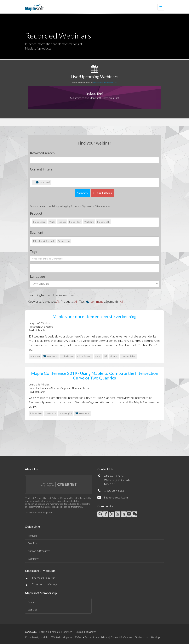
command (97, 301)
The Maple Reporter (43, 578)
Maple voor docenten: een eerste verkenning (94, 316)
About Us (31, 469)
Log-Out (32, 610)
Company (33, 559)
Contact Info (106, 469)
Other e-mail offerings (45, 584)
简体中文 (91, 632)
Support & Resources (39, 551)
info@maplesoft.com (116, 497)
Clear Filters (103, 193)
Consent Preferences (122, 637)
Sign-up (32, 602)
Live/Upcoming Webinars (94, 77)
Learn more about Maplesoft (39, 513)
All (58, 301)
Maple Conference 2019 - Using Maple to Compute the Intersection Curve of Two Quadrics (95, 376)
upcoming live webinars (105, 83)
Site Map (155, 637)
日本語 (79, 632)
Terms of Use (92, 637)
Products (33, 536)
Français (55, 632)
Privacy (105, 637)
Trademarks (142, 637)
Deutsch (68, 632)
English (43, 632)
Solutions (33, 543)
